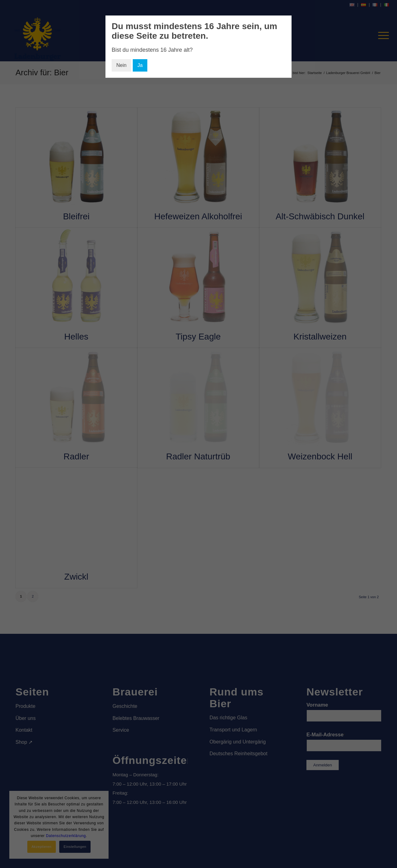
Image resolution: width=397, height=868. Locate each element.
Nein (121, 65)
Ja (140, 65)
